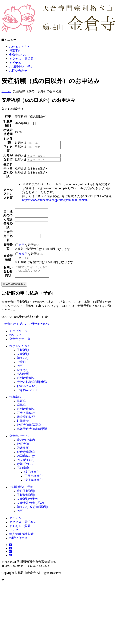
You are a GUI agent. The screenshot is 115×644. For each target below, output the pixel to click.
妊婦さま (21, 143)
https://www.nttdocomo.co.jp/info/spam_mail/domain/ (55, 200)
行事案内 (15, 51)
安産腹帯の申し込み (30, 505)
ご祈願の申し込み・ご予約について (26, 326)
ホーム (6, 91)
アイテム (15, 63)
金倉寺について (20, 55)
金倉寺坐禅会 (26, 454)
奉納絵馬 (23, 376)
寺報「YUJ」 (26, 466)
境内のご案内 (26, 442)
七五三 (21, 368)
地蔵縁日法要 (26, 419)
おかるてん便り (27, 388)
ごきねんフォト (27, 392)
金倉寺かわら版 (20, 341)
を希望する (28, 245)
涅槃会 (21, 407)
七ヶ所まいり (26, 462)
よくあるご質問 (20, 528)
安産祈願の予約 (27, 501)
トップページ (18, 333)
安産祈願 (23, 356)
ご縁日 (21, 364)
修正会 (21, 403)
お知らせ (15, 337)
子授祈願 (23, 352)
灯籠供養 (23, 423)
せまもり (23, 372)
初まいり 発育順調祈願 (32, 509)
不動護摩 (23, 470)
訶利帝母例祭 (26, 380)
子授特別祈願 (26, 497)
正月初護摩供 (34, 478)
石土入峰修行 (26, 415)
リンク (14, 532)
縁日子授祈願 (26, 493)
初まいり (23, 360)
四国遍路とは (26, 458)
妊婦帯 (23, 254)
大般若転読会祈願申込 (32, 384)
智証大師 (23, 446)
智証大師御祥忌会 (29, 427)
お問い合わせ (18, 71)
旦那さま (21, 147)
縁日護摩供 (32, 474)
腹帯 (22, 245)
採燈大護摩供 (34, 482)
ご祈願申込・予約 (21, 67)
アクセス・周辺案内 (23, 59)
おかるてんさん (20, 47)
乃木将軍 (23, 450)
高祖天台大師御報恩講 (32, 431)
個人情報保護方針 (21, 536)
